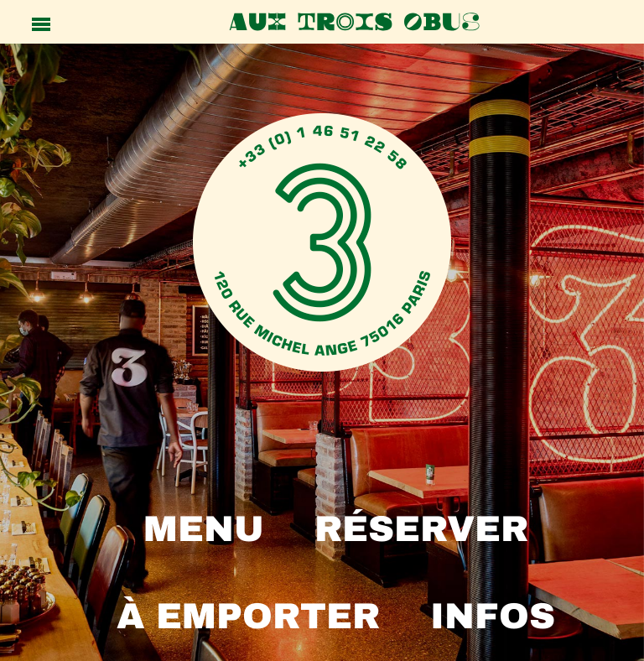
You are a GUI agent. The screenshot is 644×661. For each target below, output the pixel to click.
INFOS (493, 616)
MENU (204, 529)
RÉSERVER (421, 529)
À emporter (248, 616)
